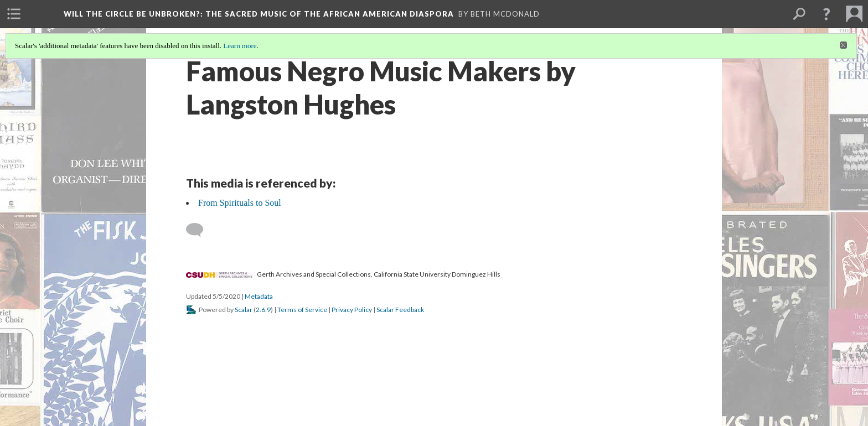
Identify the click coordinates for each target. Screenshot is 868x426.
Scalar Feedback (400, 310)
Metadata (259, 296)
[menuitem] (14, 14)
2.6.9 (263, 310)
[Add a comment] (200, 230)
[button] (826, 14)
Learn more (240, 46)
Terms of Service (302, 310)
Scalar (244, 310)
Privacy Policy (352, 310)
